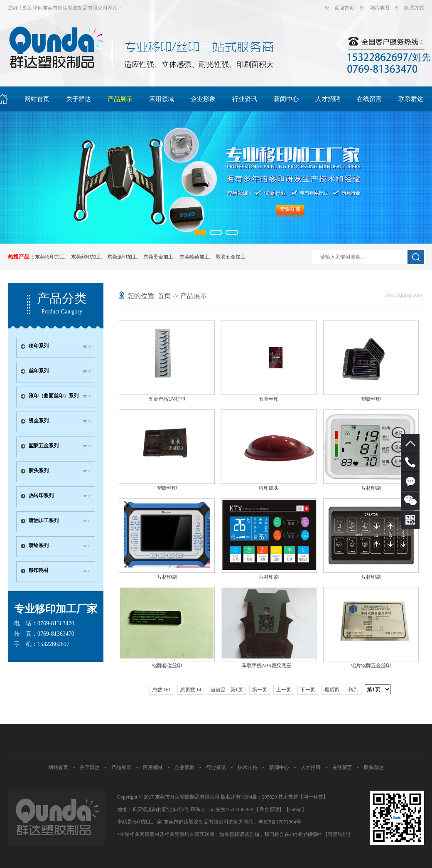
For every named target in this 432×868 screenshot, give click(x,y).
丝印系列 (39, 371)
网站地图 (379, 8)
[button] (200, 232)
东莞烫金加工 (158, 257)
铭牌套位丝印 (167, 666)
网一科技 (313, 797)
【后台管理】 (269, 809)
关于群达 (79, 99)
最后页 (332, 690)
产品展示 (120, 99)
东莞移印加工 (50, 257)
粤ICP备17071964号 (280, 822)
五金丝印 (269, 399)
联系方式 (414, 8)
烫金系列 (39, 421)
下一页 (308, 690)
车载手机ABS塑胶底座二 (269, 666)
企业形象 (203, 99)
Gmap (295, 809)
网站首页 (37, 99)
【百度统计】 (338, 834)
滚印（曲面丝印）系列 (54, 396)
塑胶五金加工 (231, 257)
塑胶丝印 (371, 399)
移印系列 (39, 346)
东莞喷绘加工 (194, 257)
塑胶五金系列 (44, 446)
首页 (164, 296)
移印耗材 (39, 570)
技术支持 (248, 767)
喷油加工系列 (44, 520)
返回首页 (344, 8)
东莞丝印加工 (86, 257)
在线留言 (369, 99)
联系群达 (411, 99)
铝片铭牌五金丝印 (371, 666)
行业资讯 (245, 99)
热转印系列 (41, 496)
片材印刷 (371, 488)
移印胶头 (269, 488)
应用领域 (162, 99)
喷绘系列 (39, 545)
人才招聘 (328, 99)
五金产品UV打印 (167, 399)
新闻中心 (286, 99)
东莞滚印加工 (122, 257)
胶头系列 (39, 471)
